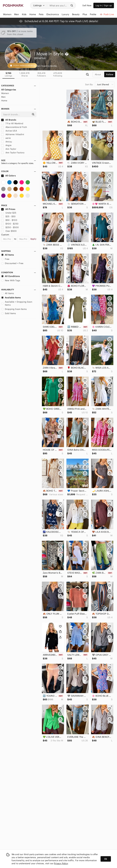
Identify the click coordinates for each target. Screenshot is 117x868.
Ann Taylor (9, 149)
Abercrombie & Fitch (14, 127)
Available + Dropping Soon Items (17, 303)
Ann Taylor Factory (13, 153)
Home (4, 101)
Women (5, 93)
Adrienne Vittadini (13, 134)
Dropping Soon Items (14, 309)
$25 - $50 (8, 216)
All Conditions (11, 276)
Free (5, 259)
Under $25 (9, 213)
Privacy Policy (61, 863)
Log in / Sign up (104, 5)
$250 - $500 (10, 227)
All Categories (9, 90)
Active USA (9, 131)
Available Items (11, 298)
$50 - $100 (9, 220)
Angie (6, 145)
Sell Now (87, 5)
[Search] (59, 5)
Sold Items (9, 313)
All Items (8, 255)
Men (3, 97)
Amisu (7, 142)
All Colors (8, 176)
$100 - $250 (10, 224)
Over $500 (9, 231)
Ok (106, 859)
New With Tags (11, 280)
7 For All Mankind (12, 123)
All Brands (9, 120)
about (98, 74)
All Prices (8, 209)
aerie (6, 138)
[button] (39, 5)
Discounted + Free (12, 263)
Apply (33, 239)
